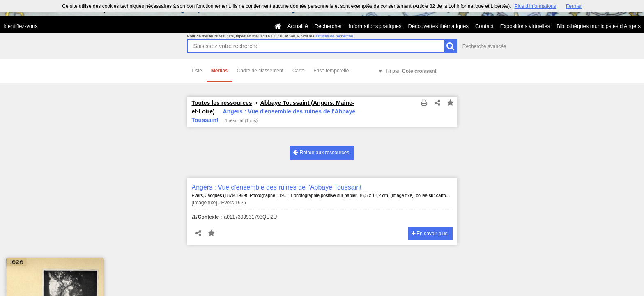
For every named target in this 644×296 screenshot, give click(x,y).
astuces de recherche (334, 36)
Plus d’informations (535, 6)
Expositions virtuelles (525, 26)
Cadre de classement (260, 71)
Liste (197, 71)
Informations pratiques (375, 26)
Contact (484, 26)
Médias (220, 71)
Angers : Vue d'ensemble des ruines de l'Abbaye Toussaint (277, 187)
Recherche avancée (484, 46)
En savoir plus (430, 234)
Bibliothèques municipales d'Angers (599, 26)
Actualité (298, 26)
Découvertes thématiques (438, 26)
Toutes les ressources (222, 103)
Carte (298, 71)
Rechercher (328, 26)
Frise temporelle (331, 71)
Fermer (574, 6)
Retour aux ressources (321, 152)
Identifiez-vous (21, 26)
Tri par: (411, 71)
